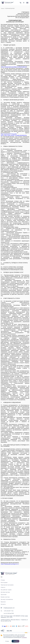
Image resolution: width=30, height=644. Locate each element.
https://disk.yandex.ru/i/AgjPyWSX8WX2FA (15, 135)
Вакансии (3, 602)
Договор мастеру (5, 592)
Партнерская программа (7, 585)
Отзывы (3, 580)
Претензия (4, 595)
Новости (3, 587)
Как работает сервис (6, 590)
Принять (15, 641)
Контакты (3, 604)
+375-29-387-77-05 (9, 611)
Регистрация (4, 582)
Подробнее (24, 637)
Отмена (7, 641)
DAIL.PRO (9, 631)
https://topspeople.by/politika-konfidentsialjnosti (14, 67)
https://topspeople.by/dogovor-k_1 (10, 564)
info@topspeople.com (9, 608)
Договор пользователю (7, 599)
